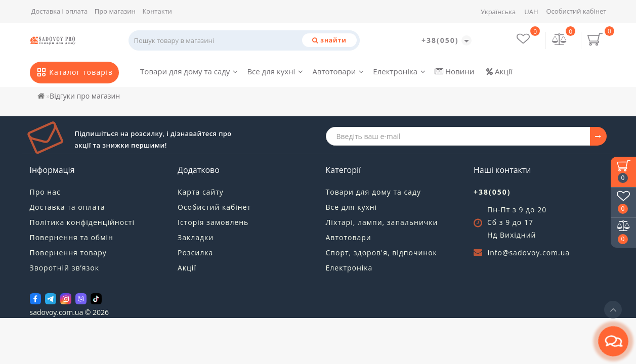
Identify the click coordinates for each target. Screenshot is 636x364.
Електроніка (399, 71)
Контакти (157, 11)
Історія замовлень (213, 222)
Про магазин (115, 11)
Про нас (45, 192)
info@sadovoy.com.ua (529, 253)
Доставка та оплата (68, 207)
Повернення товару (68, 253)
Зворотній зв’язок (65, 268)
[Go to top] (613, 310)
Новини (454, 71)
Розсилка (195, 253)
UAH (531, 12)
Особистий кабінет (576, 11)
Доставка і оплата (60, 11)
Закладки (196, 237)
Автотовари (338, 71)
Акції (499, 71)
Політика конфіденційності (82, 222)
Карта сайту (201, 192)
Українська (498, 12)
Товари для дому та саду (189, 71)
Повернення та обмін (72, 237)
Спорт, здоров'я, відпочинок (381, 253)
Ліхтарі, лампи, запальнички (382, 222)
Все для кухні (275, 71)
